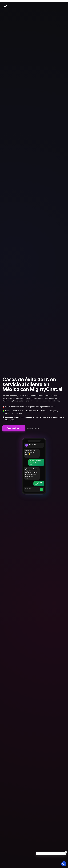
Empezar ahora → (14, 428)
